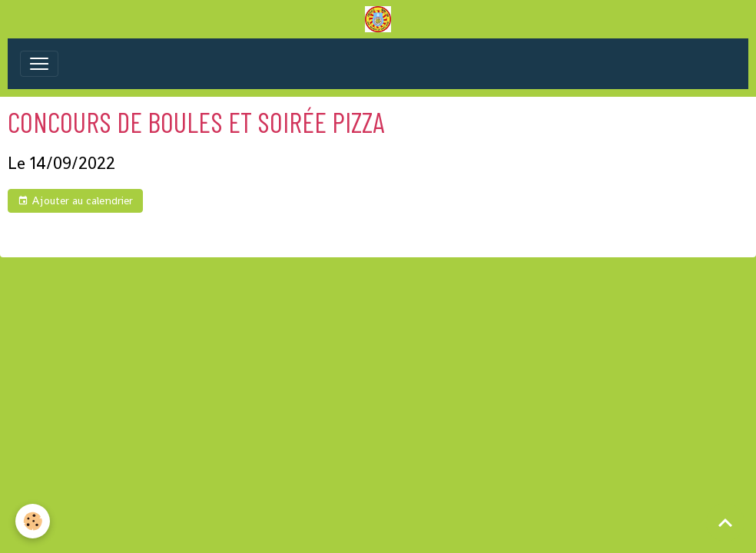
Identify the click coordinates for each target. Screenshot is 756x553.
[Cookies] (33, 521)
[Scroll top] (725, 522)
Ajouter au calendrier (75, 201)
